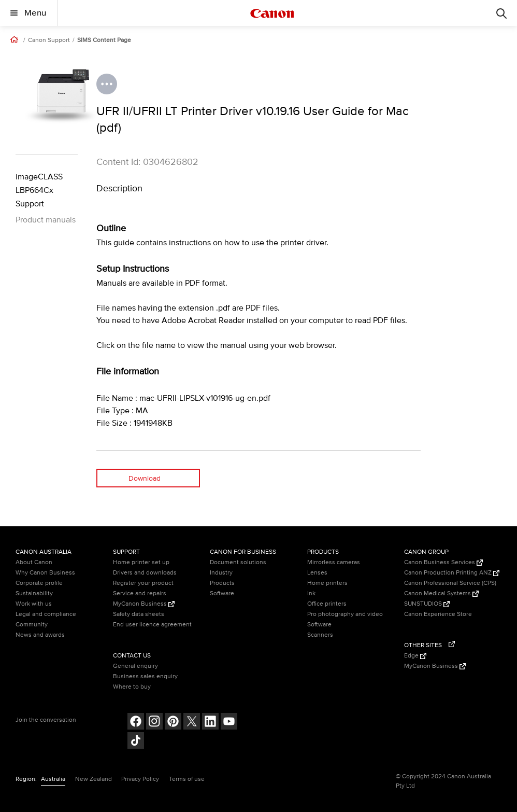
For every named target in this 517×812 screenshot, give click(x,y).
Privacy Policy (140, 779)
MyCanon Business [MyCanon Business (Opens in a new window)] (144, 604)
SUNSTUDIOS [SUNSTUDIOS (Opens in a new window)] (427, 604)
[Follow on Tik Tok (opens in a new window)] (136, 742)
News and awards (40, 635)
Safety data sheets (139, 614)
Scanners (320, 635)
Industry (221, 573)
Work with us (34, 604)
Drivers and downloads (145, 573)
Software (222, 593)
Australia (53, 779)
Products (222, 583)
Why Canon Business (45, 573)
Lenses (317, 573)
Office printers (327, 604)
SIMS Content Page (104, 40)
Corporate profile (39, 583)
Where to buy (132, 687)
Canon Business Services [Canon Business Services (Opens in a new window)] (443, 562)
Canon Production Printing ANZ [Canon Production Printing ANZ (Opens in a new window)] (452, 573)
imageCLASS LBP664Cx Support (39, 190)
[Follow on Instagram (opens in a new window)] (154, 723)
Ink (311, 593)
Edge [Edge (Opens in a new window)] (415, 656)
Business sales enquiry (145, 676)
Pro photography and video (345, 614)
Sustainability (34, 593)
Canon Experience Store (438, 614)
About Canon (34, 562)
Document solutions (238, 562)
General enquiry (135, 666)
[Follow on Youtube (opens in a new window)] (229, 723)
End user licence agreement (152, 625)
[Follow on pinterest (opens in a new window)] (173, 723)
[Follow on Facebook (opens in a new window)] (136, 723)
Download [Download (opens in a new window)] (145, 478)
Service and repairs (140, 593)
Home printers (327, 583)
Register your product (143, 583)
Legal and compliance (46, 614)
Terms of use (187, 779)
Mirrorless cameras (334, 562)
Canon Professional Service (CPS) (450, 583)
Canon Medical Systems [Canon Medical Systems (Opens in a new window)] (441, 593)
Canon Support (49, 40)
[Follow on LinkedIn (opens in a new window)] (210, 723)
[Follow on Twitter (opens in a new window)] (192, 723)
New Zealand (94, 779)
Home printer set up (141, 562)
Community (32, 625)
